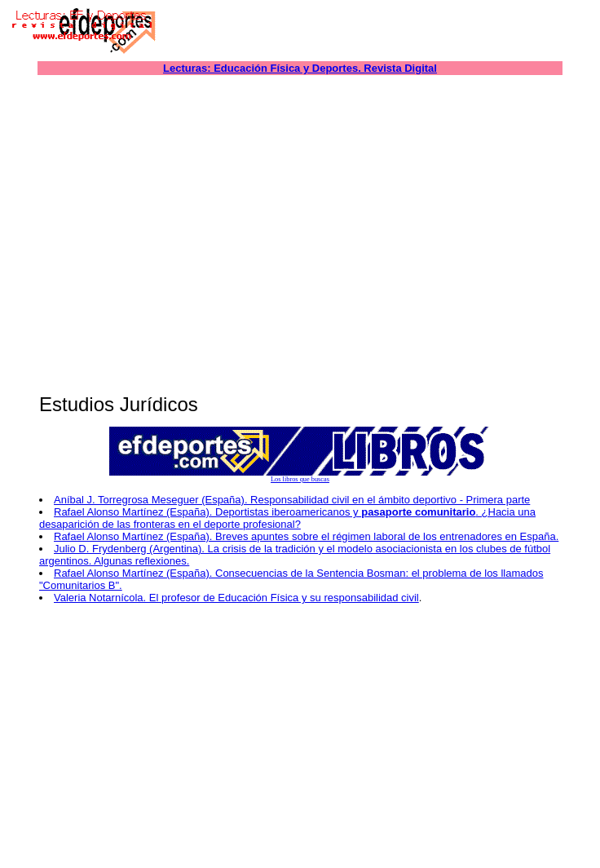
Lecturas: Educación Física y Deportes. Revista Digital (300, 68)
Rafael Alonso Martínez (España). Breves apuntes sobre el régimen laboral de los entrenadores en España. (306, 536)
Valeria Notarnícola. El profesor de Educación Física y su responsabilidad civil (236, 598)
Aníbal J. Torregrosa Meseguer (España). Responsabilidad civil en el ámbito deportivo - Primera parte (292, 500)
